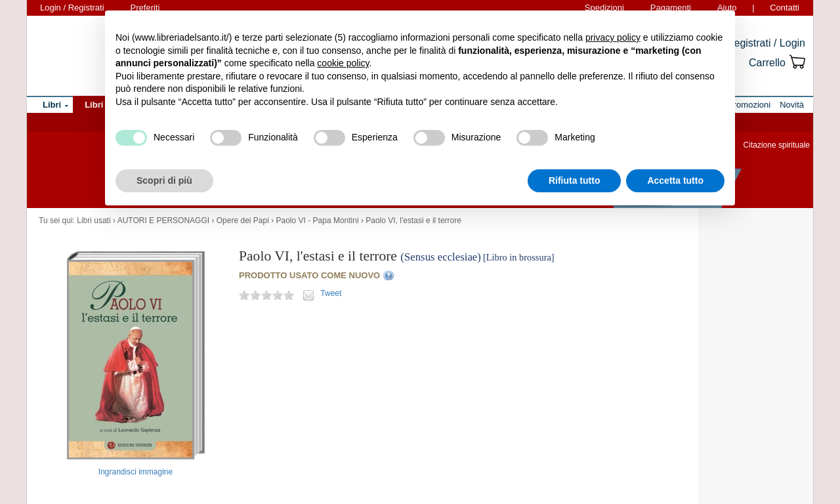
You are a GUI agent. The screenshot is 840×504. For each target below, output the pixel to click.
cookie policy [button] (343, 63)
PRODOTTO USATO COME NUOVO (309, 275)
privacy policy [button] (613, 37)
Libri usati (94, 220)
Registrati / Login (766, 43)
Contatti (785, 8)
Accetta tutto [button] (675, 180)
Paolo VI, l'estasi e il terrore (413, 220)
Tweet (331, 293)
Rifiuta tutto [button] (575, 180)
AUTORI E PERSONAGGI (163, 220)
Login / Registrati (72, 8)
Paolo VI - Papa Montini (318, 220)
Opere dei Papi (243, 220)
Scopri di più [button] (164, 180)
